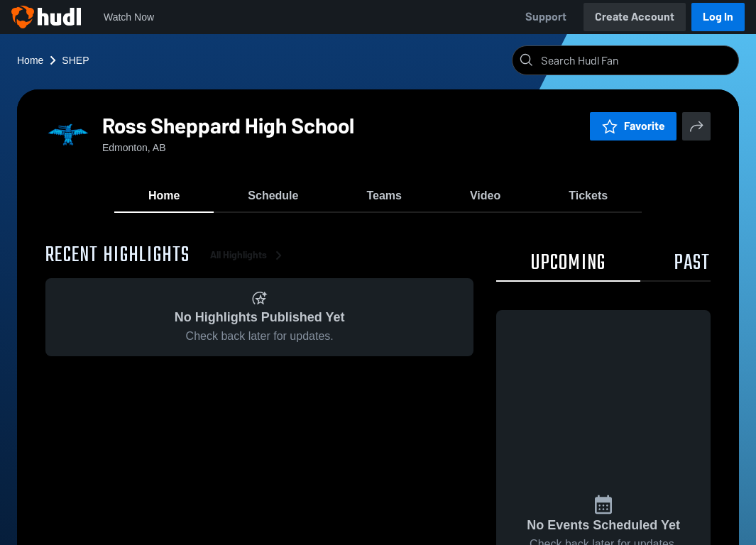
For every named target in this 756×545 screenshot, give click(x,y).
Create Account (635, 17)
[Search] (637, 60)
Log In (718, 17)
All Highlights (248, 255)
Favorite (633, 126)
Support (546, 17)
